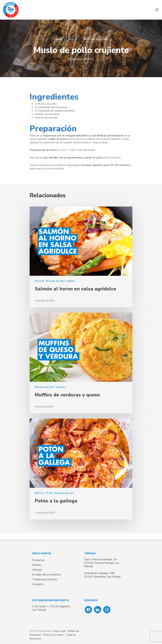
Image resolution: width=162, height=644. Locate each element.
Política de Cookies (53, 635)
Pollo (73, 39)
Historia (37, 570)
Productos (38, 560)
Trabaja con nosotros (45, 579)
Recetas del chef (96, 39)
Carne (58, 39)
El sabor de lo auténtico (47, 575)
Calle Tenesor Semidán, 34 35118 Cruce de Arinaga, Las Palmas (102, 563)
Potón (49, 493)
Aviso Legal (59, 631)
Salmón (71, 281)
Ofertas (37, 565)
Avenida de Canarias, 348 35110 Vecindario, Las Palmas (102, 575)
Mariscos (40, 493)
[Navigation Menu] (157, 10)
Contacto (38, 584)
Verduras (60, 387)
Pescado (39, 281)
